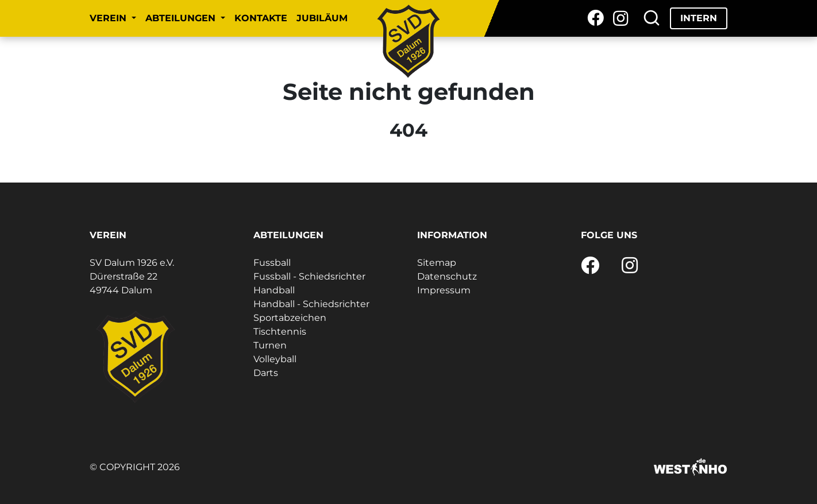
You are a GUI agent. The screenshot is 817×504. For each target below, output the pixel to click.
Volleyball (275, 359)
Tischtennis (280, 332)
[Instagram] (621, 18)
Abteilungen (182, 18)
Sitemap (437, 263)
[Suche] (652, 18)
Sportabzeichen (290, 318)
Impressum (444, 290)
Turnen (270, 345)
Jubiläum (322, 18)
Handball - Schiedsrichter (311, 304)
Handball (274, 290)
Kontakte (261, 18)
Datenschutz (447, 276)
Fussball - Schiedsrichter (309, 276)
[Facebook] (596, 18)
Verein (109, 18)
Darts (266, 373)
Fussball (272, 263)
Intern (699, 18)
